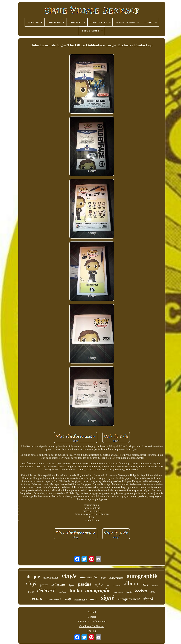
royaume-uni (53, 599)
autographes (51, 578)
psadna (85, 584)
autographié (142, 576)
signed (148, 599)
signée (71, 585)
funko (76, 590)
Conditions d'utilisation (92, 626)
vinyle (69, 576)
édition (155, 586)
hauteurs (117, 586)
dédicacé (46, 590)
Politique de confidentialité (92, 622)
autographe (98, 590)
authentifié (89, 577)
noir (103, 578)
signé (108, 598)
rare (145, 584)
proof (31, 592)
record (36, 598)
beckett (141, 591)
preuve (44, 585)
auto (108, 585)
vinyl (31, 583)
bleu (153, 592)
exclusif (62, 592)
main (94, 599)
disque (33, 577)
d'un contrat (119, 592)
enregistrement (129, 599)
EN (89, 631)
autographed (116, 578)
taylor (99, 585)
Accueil (92, 612)
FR (94, 631)
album (131, 583)
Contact (92, 617)
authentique (81, 600)
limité (129, 592)
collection (58, 585)
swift (68, 599)
